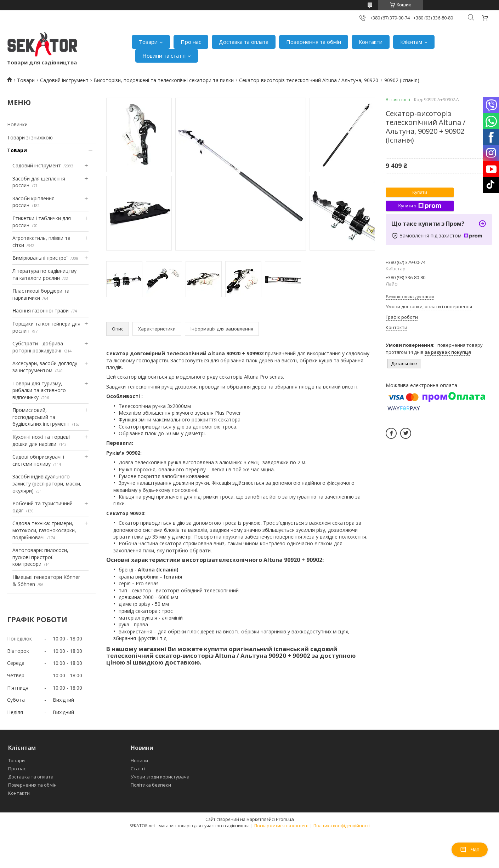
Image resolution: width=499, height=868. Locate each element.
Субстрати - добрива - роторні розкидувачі (39, 347)
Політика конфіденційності (342, 826)
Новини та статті (164, 56)
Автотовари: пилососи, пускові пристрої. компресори (40, 557)
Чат (470, 850)
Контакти (371, 42)
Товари (148, 42)
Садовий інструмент (64, 80)
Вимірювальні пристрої (40, 258)
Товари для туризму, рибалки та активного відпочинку (39, 390)
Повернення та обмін (314, 42)
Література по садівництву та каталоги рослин (44, 274)
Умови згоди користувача (160, 777)
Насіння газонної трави (41, 311)
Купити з (419, 206)
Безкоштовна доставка (410, 297)
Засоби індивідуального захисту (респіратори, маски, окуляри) (47, 483)
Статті (138, 769)
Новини (139, 760)
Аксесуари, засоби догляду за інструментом (45, 367)
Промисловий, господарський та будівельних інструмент (41, 417)
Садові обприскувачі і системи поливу (38, 460)
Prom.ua (285, 819)
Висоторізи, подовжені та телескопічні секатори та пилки (164, 80)
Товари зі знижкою (30, 137)
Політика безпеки (151, 785)
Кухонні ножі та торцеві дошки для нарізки (41, 440)
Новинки (17, 124)
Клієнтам (411, 42)
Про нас (191, 42)
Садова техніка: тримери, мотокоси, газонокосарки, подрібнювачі (44, 530)
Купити (420, 192)
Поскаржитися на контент (282, 826)
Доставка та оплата (244, 42)
